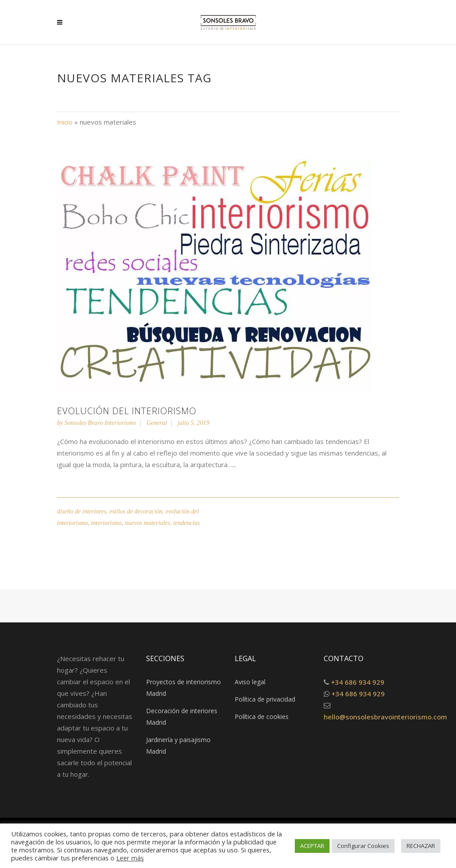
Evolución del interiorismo (127, 411)
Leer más (130, 858)
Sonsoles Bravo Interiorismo (100, 423)
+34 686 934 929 (358, 682)
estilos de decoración (136, 511)
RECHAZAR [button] (421, 846)
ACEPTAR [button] (312, 846)
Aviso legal (250, 682)
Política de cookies (262, 717)
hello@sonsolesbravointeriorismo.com (385, 717)
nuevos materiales (147, 523)
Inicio (65, 122)
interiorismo (106, 523)
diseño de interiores (82, 511)
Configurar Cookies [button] (363, 846)
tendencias (187, 523)
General (157, 423)
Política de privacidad (265, 699)
